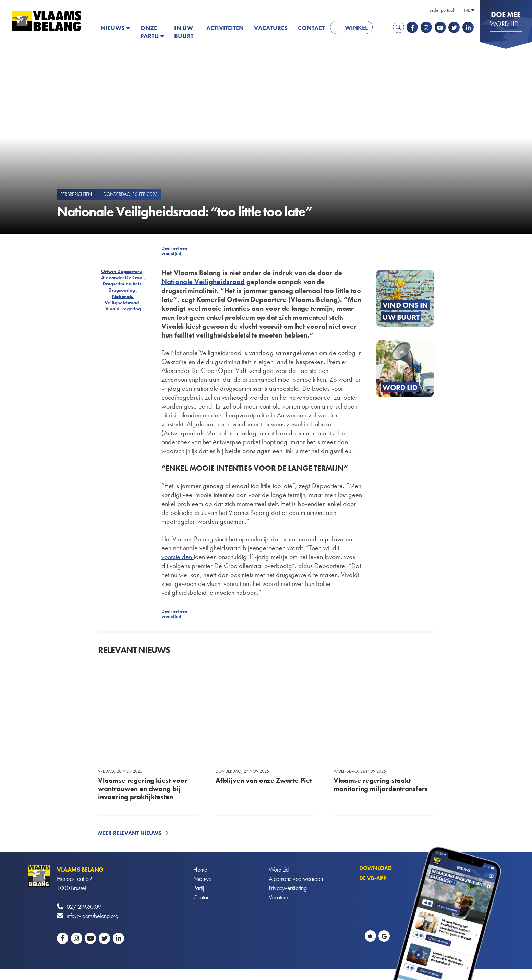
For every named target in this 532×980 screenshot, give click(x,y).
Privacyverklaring (288, 888)
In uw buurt (184, 32)
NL (467, 10)
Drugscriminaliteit (122, 284)
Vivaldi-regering (123, 309)
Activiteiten (225, 28)
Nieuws (113, 28)
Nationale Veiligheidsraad (122, 299)
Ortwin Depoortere (122, 271)
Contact (311, 28)
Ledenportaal (442, 10)
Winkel (356, 28)
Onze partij (149, 32)
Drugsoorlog (122, 290)
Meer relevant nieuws (130, 833)
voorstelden (178, 557)
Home (200, 869)
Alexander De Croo (122, 278)
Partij (199, 888)
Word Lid (279, 869)
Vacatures (271, 28)
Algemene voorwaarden (296, 879)
